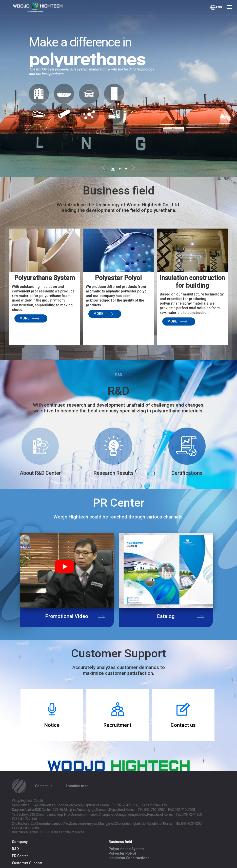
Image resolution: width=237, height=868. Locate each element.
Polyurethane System (126, 849)
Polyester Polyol (122, 853)
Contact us (44, 786)
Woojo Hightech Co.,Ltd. (41, 8)
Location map (77, 786)
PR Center (20, 856)
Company (20, 842)
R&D (15, 849)
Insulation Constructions (129, 858)
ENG (219, 7)
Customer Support (27, 863)
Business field (120, 842)
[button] (103, 167)
